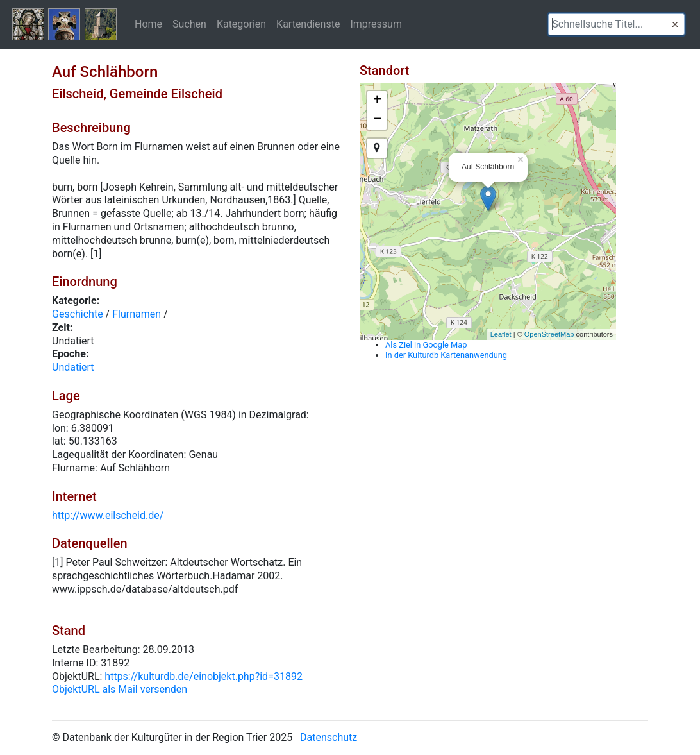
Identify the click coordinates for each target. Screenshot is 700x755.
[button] (675, 24)
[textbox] (616, 24)
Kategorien (241, 24)
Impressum (376, 24)
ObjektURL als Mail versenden (120, 689)
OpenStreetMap (549, 334)
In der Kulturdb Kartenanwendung (446, 355)
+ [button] (377, 101)
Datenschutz (329, 737)
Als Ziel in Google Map (426, 345)
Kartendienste (308, 24)
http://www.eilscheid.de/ (108, 515)
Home (148, 24)
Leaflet (501, 334)
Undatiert (73, 367)
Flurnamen (137, 314)
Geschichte (78, 314)
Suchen (189, 24)
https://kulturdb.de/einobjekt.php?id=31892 (204, 676)
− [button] (377, 120)
